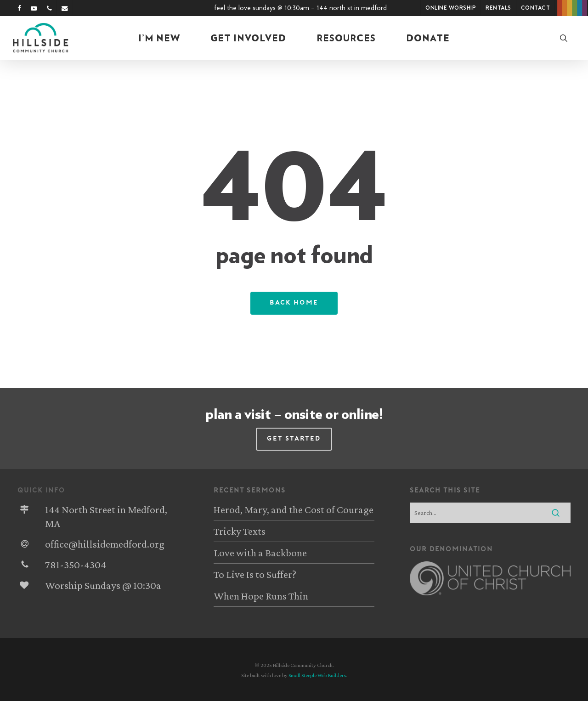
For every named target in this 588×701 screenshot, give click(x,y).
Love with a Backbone (260, 553)
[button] (294, 439)
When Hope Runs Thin (261, 596)
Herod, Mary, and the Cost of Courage (294, 509)
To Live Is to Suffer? (255, 574)
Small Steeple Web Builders (317, 675)
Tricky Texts (240, 531)
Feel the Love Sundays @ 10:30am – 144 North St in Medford (300, 8)
